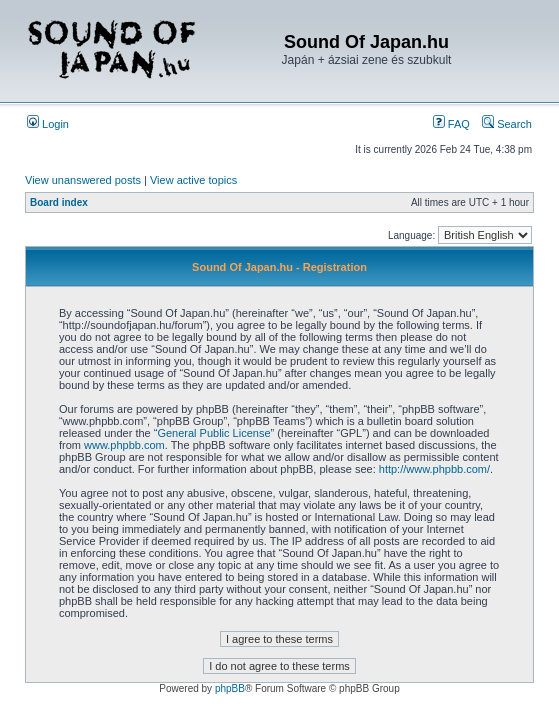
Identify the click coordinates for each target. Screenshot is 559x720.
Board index (59, 202)
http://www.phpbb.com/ (434, 469)
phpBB (230, 688)
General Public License (213, 433)
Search (507, 124)
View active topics (193, 180)
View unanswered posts (83, 180)
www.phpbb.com (124, 445)
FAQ (451, 124)
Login (48, 124)
